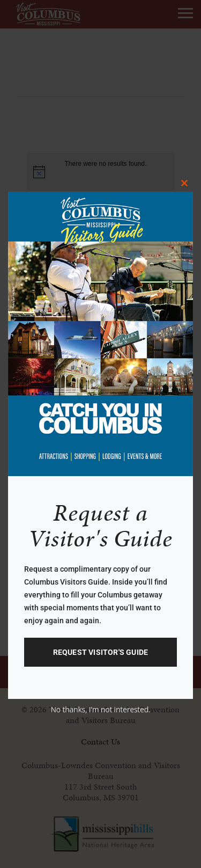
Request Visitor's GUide (101, 652)
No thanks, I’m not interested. (100, 709)
